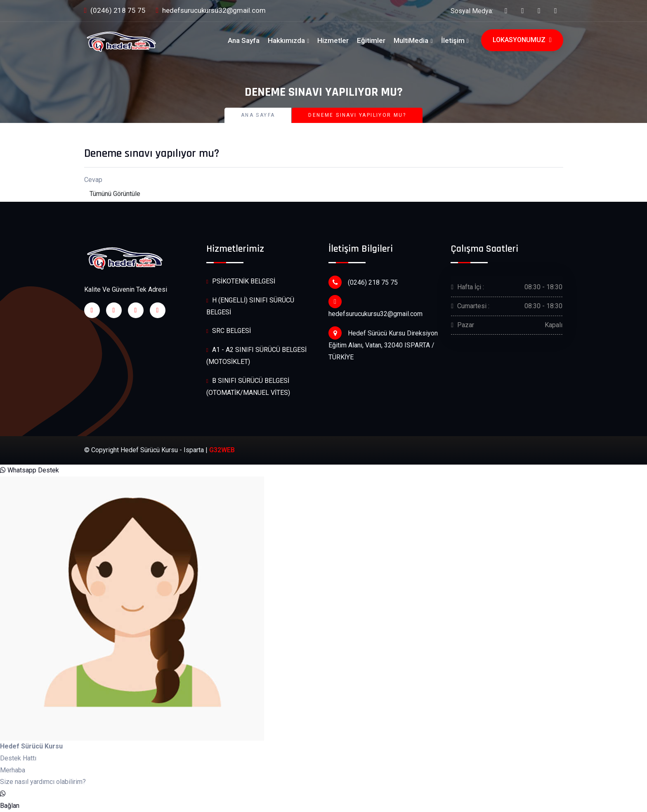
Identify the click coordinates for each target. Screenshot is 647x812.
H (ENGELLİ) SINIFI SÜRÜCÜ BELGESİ (250, 306)
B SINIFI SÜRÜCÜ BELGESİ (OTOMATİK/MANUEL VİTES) (248, 386)
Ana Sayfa (244, 40)
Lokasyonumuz (522, 40)
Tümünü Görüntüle (115, 194)
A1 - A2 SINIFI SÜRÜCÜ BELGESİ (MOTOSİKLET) (256, 355)
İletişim (453, 40)
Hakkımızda (286, 40)
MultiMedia (411, 40)
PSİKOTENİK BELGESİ (241, 282)
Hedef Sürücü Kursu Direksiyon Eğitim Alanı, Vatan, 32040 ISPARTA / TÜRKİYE (383, 344)
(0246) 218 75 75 (115, 11)
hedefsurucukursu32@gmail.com (211, 11)
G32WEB (222, 450)
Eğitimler (371, 40)
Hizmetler (333, 40)
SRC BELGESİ (229, 331)
